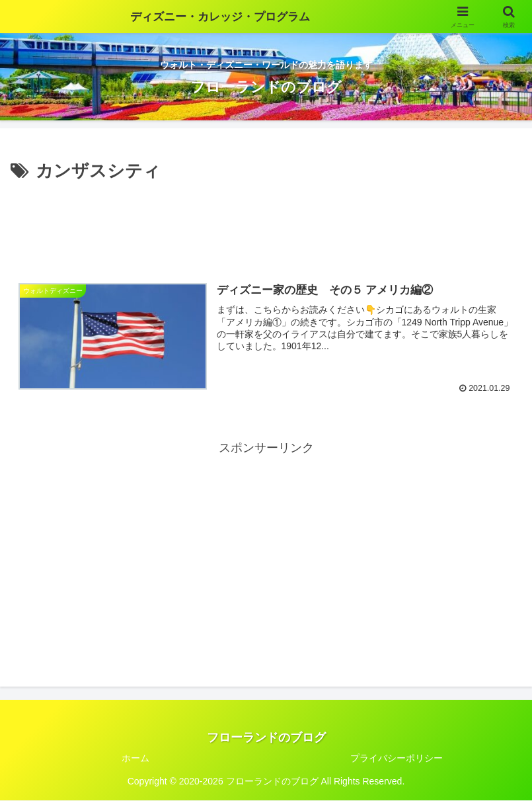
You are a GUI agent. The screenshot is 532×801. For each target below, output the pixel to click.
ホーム (135, 758)
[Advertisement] (266, 222)
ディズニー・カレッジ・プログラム (220, 17)
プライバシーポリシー (397, 758)
